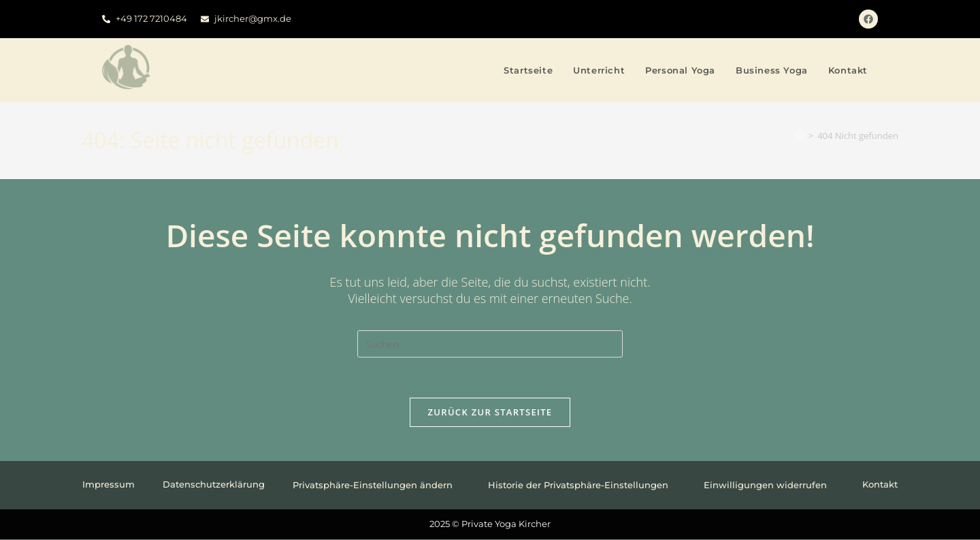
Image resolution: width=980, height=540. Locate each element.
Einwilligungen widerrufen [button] (769, 486)
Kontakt (880, 485)
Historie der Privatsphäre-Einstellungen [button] (582, 486)
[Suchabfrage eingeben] (490, 344)
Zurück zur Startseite (490, 413)
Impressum (109, 485)
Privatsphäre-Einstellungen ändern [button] (376, 486)
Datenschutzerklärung (214, 485)
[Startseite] (800, 136)
